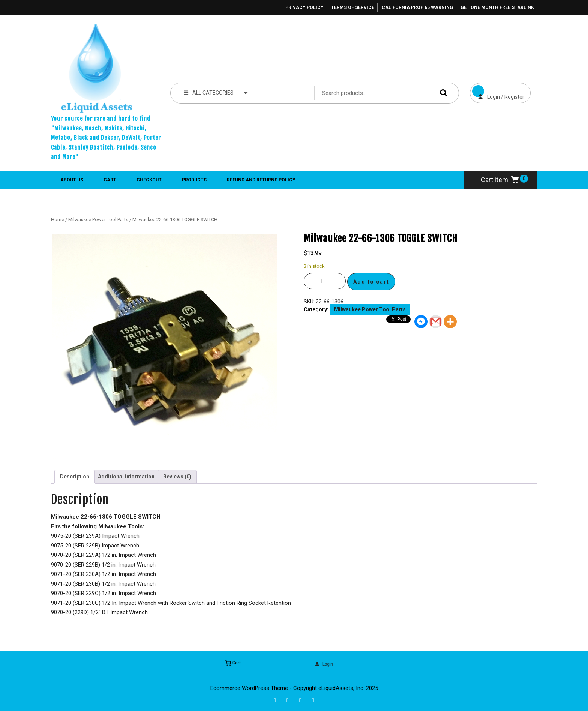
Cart (110, 180)
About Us (72, 180)
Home (58, 220)
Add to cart (371, 282)
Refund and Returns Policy (261, 180)
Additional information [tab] (126, 477)
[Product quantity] (325, 281)
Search (442, 93)
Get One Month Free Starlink (497, 7)
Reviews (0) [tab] (177, 477)
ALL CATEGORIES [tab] (216, 92)
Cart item (500, 180)
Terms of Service (353, 7)
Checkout (149, 180)
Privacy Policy (304, 7)
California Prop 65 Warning (417, 7)
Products (194, 180)
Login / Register (497, 91)
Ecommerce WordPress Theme (249, 688)
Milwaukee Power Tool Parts (98, 220)
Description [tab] (75, 477)
